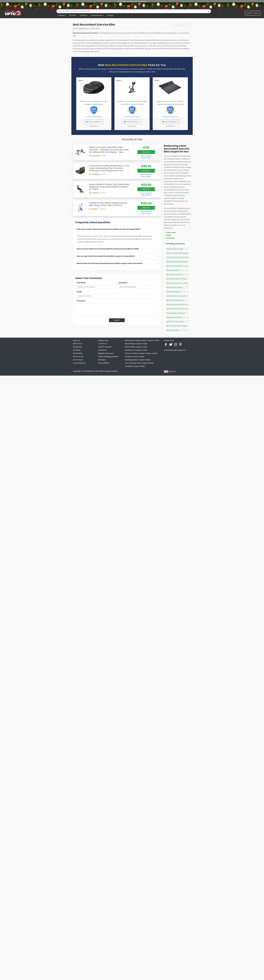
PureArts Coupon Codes (135, 357)
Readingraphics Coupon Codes (138, 360)
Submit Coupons (105, 347)
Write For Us (78, 344)
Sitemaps (102, 360)
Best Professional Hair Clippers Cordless (180, 326)
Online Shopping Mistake (108, 357)
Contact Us (103, 344)
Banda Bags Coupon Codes (136, 344)
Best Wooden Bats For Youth (176, 279)
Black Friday (184, 193)
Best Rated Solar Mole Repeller (177, 262)
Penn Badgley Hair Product (176, 313)
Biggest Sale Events (106, 353)
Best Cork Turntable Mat (175, 300)
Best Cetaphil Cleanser (175, 287)
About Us (76, 340)
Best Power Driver (173, 330)
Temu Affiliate (104, 363)
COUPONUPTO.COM (91, 371)
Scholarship (78, 353)
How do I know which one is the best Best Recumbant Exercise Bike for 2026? (108, 249)
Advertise (77, 350)
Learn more (171, 232)
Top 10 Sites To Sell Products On (177, 257)
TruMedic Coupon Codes (135, 366)
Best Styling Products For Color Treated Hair (182, 283)
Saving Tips (77, 347)
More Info (146, 152)
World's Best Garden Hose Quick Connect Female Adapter (187, 305)
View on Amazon (146, 156)
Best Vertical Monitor (174, 292)
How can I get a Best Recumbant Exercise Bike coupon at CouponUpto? (106, 256)
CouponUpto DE (79, 363)
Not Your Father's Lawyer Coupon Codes (141, 353)
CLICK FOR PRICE (94, 122)
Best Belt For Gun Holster (175, 322)
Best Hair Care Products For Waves (179, 266)
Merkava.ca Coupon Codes (136, 350)
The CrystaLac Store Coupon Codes (139, 363)
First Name (81, 283)
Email (79, 292)
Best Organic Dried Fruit (175, 275)
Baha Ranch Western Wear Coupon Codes (142, 340)
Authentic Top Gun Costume (176, 296)
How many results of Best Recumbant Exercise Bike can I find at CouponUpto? (109, 229)
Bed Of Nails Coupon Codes (136, 347)
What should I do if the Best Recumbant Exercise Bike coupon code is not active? (110, 263)
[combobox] (134, 11)
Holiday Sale (103, 340)
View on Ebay (146, 158)
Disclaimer (102, 350)
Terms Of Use (78, 357)
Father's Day (173, 193)
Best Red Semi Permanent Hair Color (179, 309)
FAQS (169, 235)
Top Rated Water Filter (174, 317)
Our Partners (78, 360)
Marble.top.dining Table (175, 249)
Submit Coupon (253, 13)
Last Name (123, 283)
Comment (81, 301)
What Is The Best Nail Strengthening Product (182, 253)
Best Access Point (173, 270)
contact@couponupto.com (175, 350)
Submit (117, 320)
